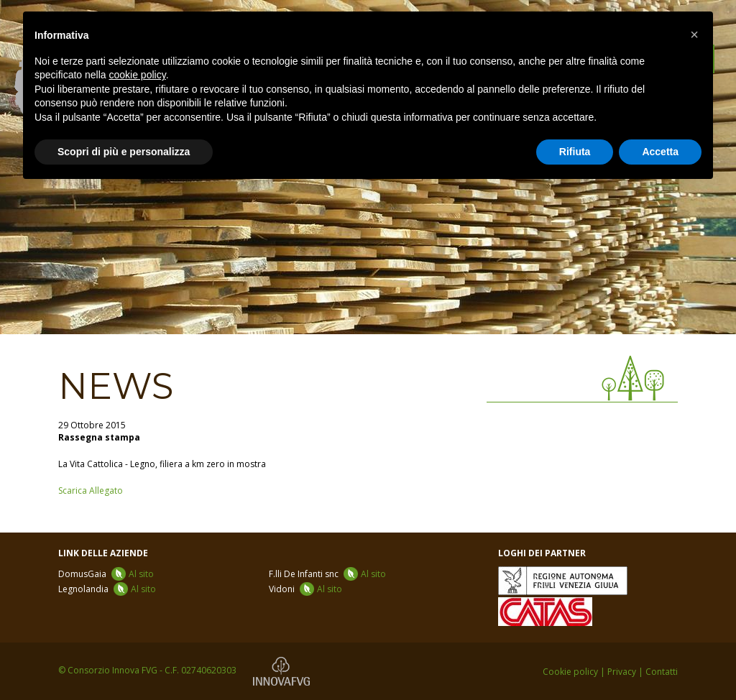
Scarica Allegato (91, 491)
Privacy (622, 672)
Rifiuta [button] (575, 152)
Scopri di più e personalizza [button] (124, 152)
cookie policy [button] (138, 75)
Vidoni (305, 589)
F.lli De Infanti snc (327, 574)
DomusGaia (106, 574)
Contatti (662, 672)
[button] (694, 34)
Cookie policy (570, 672)
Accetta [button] (660, 152)
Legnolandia (107, 589)
